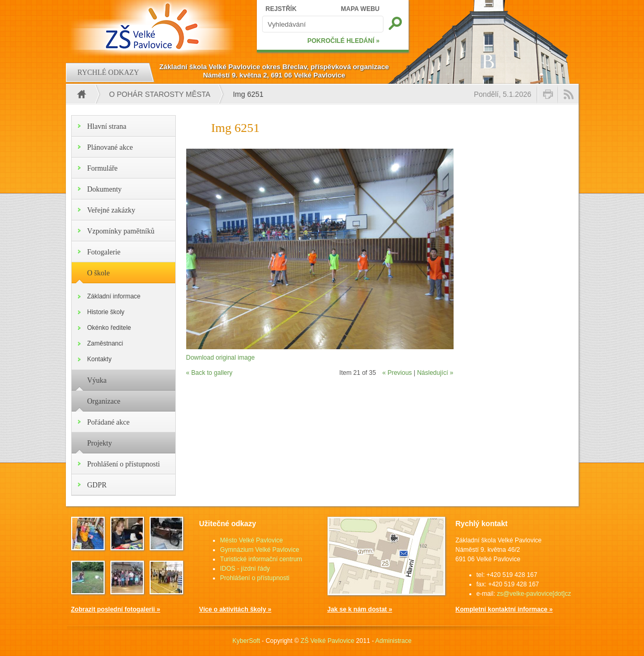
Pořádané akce (109, 422)
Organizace (104, 401)
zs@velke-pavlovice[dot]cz (534, 594)
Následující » (435, 373)
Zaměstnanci (105, 343)
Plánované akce (110, 147)
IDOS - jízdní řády (245, 569)
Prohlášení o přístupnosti (124, 464)
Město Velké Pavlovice (252, 540)
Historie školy (106, 312)
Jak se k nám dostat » (360, 609)
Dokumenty (105, 189)
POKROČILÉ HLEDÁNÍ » (343, 41)
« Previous (397, 373)
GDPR (97, 485)
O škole (99, 273)
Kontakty (100, 359)
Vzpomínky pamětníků (121, 231)
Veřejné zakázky (111, 210)
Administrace (393, 641)
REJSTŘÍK (281, 9)
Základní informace (114, 296)
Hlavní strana (107, 126)
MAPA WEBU (360, 9)
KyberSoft (246, 641)
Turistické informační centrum (261, 559)
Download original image (221, 358)
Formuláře (103, 168)
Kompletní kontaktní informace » (504, 609)
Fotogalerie (104, 252)
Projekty (100, 443)
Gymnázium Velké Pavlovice (260, 550)
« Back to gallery (210, 373)
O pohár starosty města (160, 94)
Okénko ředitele (109, 328)
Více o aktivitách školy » (235, 609)
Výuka (97, 380)
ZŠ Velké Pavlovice (328, 641)
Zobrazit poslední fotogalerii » (116, 609)
